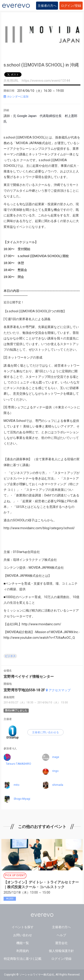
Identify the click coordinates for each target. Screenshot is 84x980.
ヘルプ (61, 935)
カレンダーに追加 (16, 97)
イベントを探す (23, 927)
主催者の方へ (47, 6)
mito (16, 785)
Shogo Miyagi (22, 799)
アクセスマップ (58, 690)
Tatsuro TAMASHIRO (18, 764)
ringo (55, 771)
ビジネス (10, 656)
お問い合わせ (23, 935)
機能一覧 (23, 943)
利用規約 (23, 951)
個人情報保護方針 (61, 951)
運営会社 (61, 943)
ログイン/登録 (71, 6)
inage (56, 757)
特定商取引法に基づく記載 (23, 959)
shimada (58, 785)
